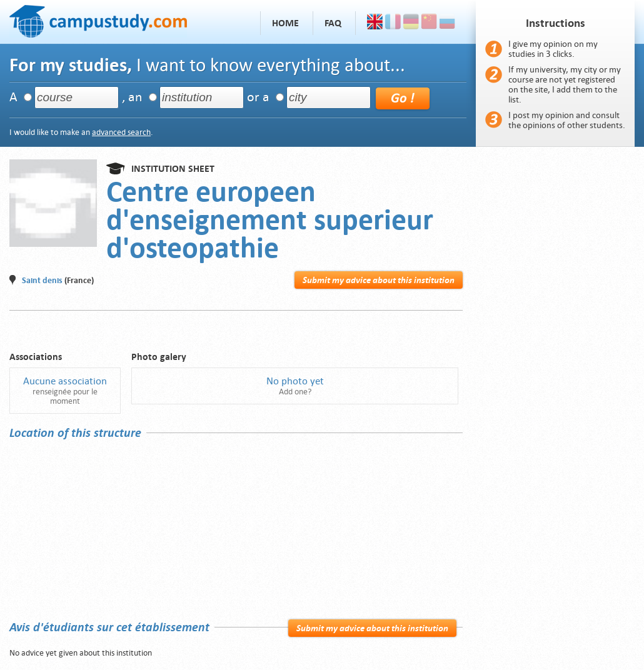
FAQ (333, 23)
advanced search (121, 132)
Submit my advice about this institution (379, 280)
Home (285, 23)
